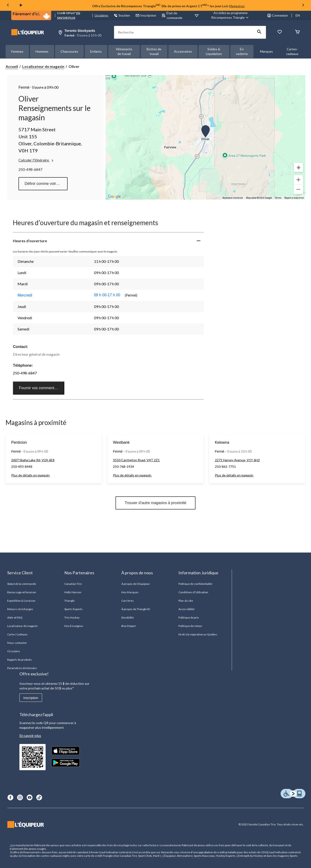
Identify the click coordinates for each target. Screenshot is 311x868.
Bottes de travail (154, 51)
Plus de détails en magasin (31, 475)
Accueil (12, 66)
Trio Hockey (72, 617)
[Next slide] (303, 5)
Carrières (127, 601)
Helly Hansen (73, 592)
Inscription (31, 698)
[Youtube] (30, 797)
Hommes (42, 51)
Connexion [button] (278, 15)
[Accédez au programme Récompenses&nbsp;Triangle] (231, 15)
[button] (259, 32)
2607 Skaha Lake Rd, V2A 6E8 (33, 460)
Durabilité (127, 617)
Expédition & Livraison (21, 601)
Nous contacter (17, 643)
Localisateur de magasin (43, 66)
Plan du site (186, 601)
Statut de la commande (22, 584)
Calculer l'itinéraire (36, 160)
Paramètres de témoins (22, 668)
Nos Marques (130, 592)
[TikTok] (39, 797)
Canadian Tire (73, 584)
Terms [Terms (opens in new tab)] (278, 198)
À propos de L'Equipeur (136, 584)
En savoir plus (30, 735)
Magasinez (237, 6)
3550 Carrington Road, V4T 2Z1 (136, 460)
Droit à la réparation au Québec (198, 634)
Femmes (17, 51)
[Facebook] (10, 797)
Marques (266, 51)
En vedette (242, 51)
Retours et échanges (20, 609)
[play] (21, 5)
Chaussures (69, 51)
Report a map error (294, 198)
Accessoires (183, 51)
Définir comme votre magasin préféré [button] (46, 184)
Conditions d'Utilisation (193, 592)
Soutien (122, 15)
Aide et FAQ (15, 617)
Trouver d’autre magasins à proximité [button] (155, 503)
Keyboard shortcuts (233, 198)
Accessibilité (186, 609)
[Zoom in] (298, 180)
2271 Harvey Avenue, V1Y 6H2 (237, 460)
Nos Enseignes (74, 626)
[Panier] (297, 32)
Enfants (96, 51)
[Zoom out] (298, 189)
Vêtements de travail (124, 51)
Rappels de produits (20, 660)
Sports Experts (73, 609)
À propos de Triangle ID (136, 609)
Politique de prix (189, 617)
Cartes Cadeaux (17, 634)
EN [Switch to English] (298, 15)
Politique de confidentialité (195, 584)
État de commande (172, 15)
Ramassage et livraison (22, 592)
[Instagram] (20, 797)
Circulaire (13, 651)
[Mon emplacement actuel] (298, 167)
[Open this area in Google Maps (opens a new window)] (114, 197)
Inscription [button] (146, 15)
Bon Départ (128, 626)
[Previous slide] (8, 5)
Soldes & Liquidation (214, 51)
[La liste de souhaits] (280, 32)
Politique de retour (190, 626)
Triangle (69, 601)
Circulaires (101, 15)
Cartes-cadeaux (292, 51)
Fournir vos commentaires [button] (41, 388)
